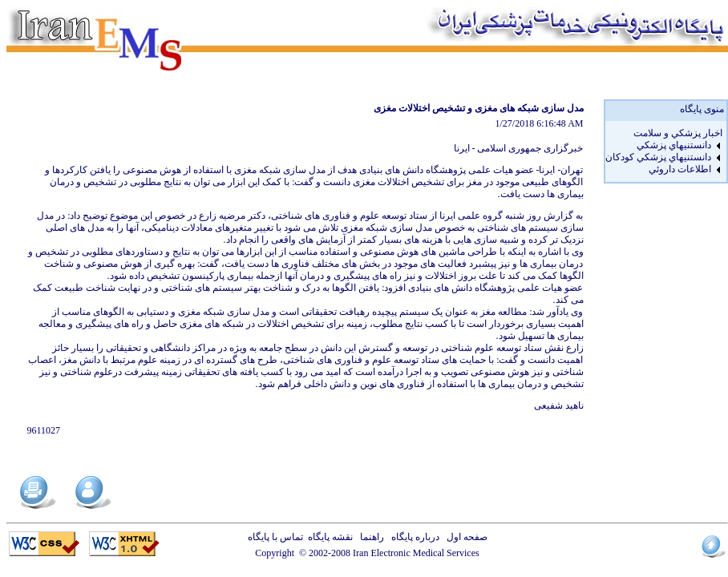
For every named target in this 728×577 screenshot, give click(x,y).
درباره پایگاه (413, 537)
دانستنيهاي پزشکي (674, 145)
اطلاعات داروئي (680, 169)
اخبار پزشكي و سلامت (678, 133)
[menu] (664, 151)
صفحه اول (465, 537)
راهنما (370, 537)
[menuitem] (664, 133)
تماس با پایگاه (278, 537)
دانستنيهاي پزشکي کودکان (658, 157)
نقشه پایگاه (330, 537)
